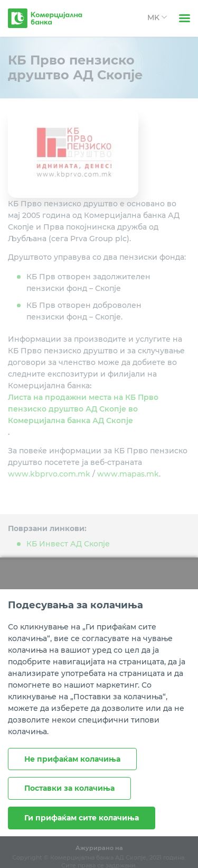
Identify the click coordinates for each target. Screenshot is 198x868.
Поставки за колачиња (69, 788)
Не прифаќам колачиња (72, 759)
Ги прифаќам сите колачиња (82, 818)
